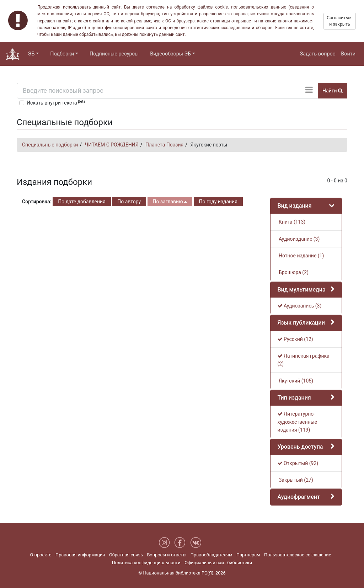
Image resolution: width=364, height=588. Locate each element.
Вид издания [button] (295, 206)
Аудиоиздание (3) (299, 239)
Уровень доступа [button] (300, 447)
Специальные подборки (50, 145)
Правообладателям (212, 555)
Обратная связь (126, 555)
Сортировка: (37, 202)
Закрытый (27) (295, 480)
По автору (129, 202)
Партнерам (248, 555)
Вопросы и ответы (167, 555)
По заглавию (170, 202)
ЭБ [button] (31, 54)
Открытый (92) (298, 463)
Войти (348, 54)
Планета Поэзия (164, 145)
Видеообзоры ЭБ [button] (170, 54)
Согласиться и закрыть (340, 21)
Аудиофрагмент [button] (299, 497)
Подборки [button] (62, 54)
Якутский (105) (296, 381)
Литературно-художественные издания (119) (297, 422)
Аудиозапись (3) (300, 306)
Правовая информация (80, 555)
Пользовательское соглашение (298, 555)
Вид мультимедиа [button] (302, 290)
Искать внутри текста (56, 102)
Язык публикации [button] (301, 323)
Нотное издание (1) (301, 256)
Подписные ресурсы (114, 54)
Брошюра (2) (293, 272)
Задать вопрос (318, 54)
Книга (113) (292, 222)
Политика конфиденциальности (146, 563)
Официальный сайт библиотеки (218, 563)
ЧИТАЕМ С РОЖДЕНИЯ (112, 145)
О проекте (41, 555)
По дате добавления (82, 202)
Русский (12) (295, 339)
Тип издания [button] (294, 398)
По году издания (218, 202)
